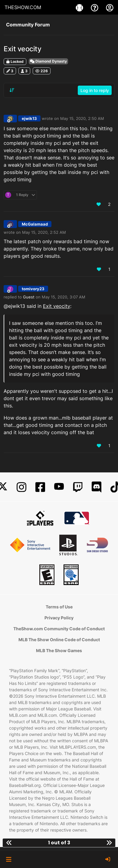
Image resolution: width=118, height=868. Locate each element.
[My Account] (110, 7)
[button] (9, 859)
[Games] (80, 7)
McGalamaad (35, 224)
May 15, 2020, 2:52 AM (44, 232)
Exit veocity (57, 306)
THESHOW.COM (23, 7)
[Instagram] (21, 487)
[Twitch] (78, 487)
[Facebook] (40, 487)
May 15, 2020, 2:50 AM (82, 118)
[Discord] (97, 487)
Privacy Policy (59, 618)
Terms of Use (59, 607)
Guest (29, 297)
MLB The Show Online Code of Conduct (59, 640)
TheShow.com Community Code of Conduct (59, 629)
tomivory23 (33, 289)
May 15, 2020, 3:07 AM (64, 297)
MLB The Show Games (59, 650)
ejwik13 (29, 118)
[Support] (95, 7)
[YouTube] (59, 487)
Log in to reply (95, 90)
